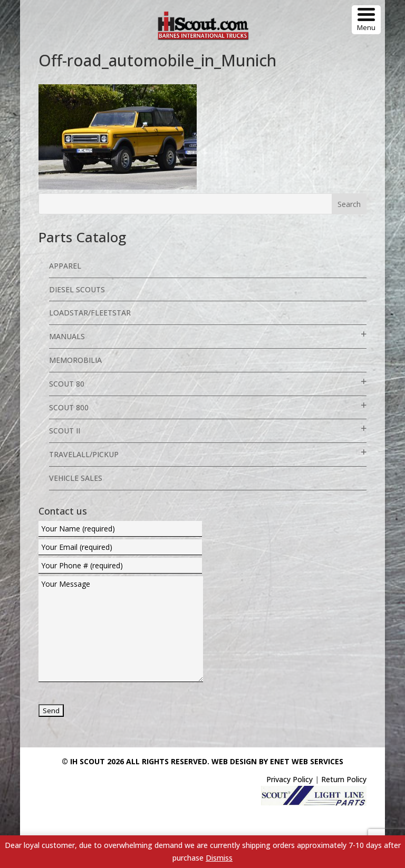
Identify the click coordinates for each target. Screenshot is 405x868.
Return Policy (344, 779)
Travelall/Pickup (84, 454)
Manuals (67, 336)
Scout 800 (69, 407)
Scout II (65, 431)
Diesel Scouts (77, 289)
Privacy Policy (290, 779)
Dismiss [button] (219, 858)
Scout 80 (67, 384)
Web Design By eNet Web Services (277, 761)
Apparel (65, 266)
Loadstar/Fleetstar (90, 313)
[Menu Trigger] (366, 20)
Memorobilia (75, 360)
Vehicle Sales (76, 478)
